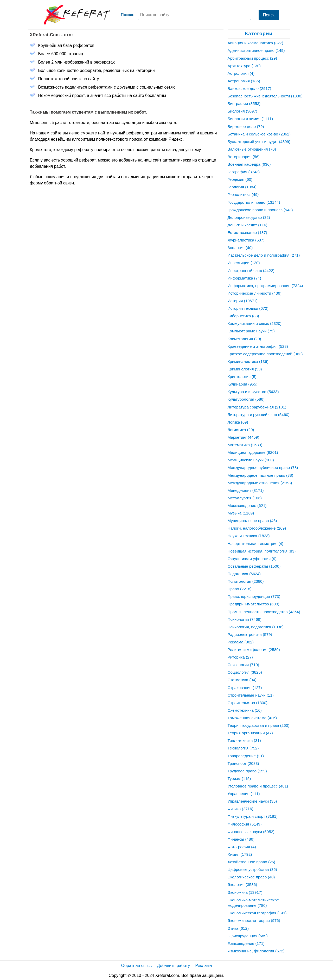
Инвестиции (244, 263)
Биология (242, 111)
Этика (238, 928)
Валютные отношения (252, 149)
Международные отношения (260, 483)
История (243, 301)
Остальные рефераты (254, 566)
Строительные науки (251, 695)
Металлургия (245, 498)
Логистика (241, 430)
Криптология (242, 377)
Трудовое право (247, 771)
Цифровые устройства (252, 869)
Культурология (246, 399)
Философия (245, 824)
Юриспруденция (248, 936)
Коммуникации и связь (255, 323)
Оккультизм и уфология (252, 559)
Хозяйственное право (251, 862)
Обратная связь (136, 966)
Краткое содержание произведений (265, 354)
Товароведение (246, 756)
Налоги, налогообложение (257, 528)
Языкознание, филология (256, 951)
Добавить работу (174, 966)
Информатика (244, 278)
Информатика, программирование (265, 286)
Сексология (244, 665)
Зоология (240, 248)
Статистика (242, 680)
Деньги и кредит (248, 225)
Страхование (245, 688)
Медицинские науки (251, 460)
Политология (246, 581)
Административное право (256, 50)
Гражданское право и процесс (260, 210)
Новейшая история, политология (262, 551)
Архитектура (244, 66)
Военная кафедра (249, 164)
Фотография (242, 847)
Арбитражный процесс (252, 58)
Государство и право (254, 202)
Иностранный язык (251, 271)
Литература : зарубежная (257, 407)
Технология (243, 748)
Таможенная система (252, 718)
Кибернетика (243, 316)
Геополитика (243, 194)
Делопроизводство (249, 217)
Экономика (245, 892)
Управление (244, 794)
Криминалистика (248, 361)
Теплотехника (244, 740)
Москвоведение (247, 505)
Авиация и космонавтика (255, 43)
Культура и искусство (253, 392)
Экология (242, 885)
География (244, 172)
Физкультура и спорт (253, 816)
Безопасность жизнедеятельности (265, 96)
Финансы (241, 839)
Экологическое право (251, 877)
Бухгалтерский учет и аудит (259, 142)
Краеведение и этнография (258, 346)
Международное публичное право (263, 467)
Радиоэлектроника (250, 634)
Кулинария (243, 384)
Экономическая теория (254, 920)
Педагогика (244, 574)
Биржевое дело (246, 126)
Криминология (245, 369)
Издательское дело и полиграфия (264, 255)
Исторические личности (255, 293)
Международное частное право (261, 475)
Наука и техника (249, 536)
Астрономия (244, 81)
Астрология (241, 73)
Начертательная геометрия (256, 544)
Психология (245, 619)
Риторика (240, 657)
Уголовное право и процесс (258, 786)
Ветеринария (244, 157)
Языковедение (246, 943)
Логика (238, 422)
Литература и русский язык (259, 415)
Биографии (244, 104)
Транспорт (243, 763)
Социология (245, 672)
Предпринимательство (254, 604)
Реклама (241, 642)
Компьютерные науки (251, 331)
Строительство (248, 703)
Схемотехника (245, 710)
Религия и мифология (254, 650)
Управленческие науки (252, 801)
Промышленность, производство (264, 612)
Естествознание (247, 232)
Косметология (244, 339)
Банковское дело (249, 88)
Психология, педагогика (256, 627)
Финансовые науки (251, 832)
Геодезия (240, 179)
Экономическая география (257, 913)
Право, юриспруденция (254, 596)
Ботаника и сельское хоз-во (259, 134)
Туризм (239, 779)
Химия (240, 854)
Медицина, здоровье (253, 452)
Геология (242, 187)
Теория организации (250, 733)
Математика (245, 445)
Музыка (241, 513)
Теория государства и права (259, 725)
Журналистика (246, 240)
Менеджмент (246, 490)
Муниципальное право (252, 521)
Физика (241, 809)
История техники (248, 308)
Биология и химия (250, 119)
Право (240, 589)
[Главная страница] (77, 15)
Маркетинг (244, 437)
